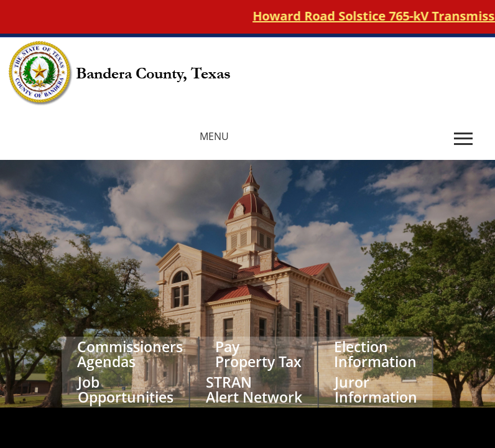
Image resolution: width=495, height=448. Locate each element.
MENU (214, 136)
